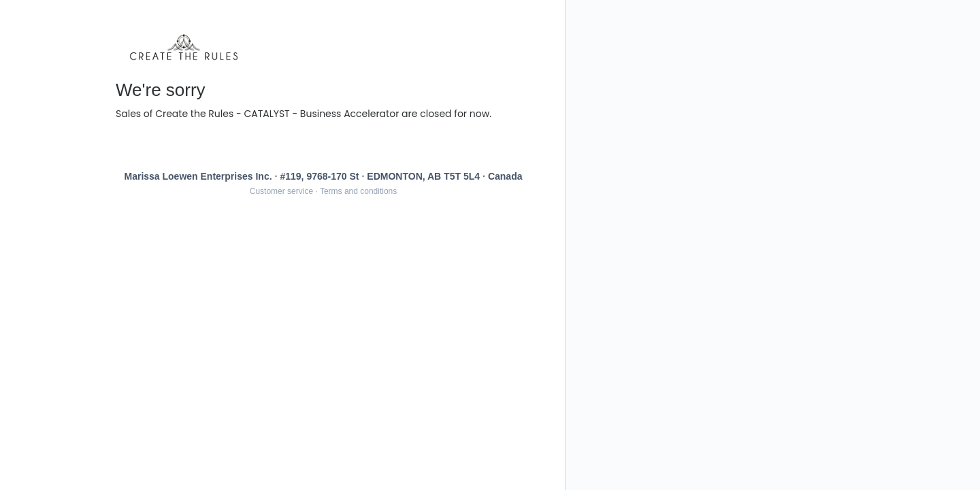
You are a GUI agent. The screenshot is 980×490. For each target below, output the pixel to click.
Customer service (281, 191)
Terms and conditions (358, 191)
